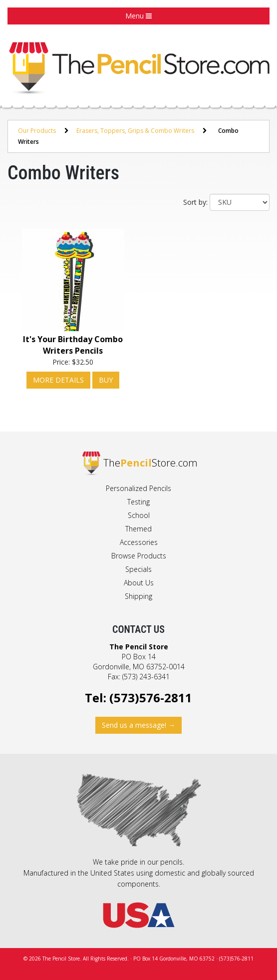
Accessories (139, 542)
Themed (138, 529)
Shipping (138, 596)
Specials (138, 569)
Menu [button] (138, 16)
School (139, 515)
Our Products (37, 131)
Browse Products (139, 556)
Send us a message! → (138, 725)
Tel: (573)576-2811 (138, 698)
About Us (139, 583)
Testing (138, 502)
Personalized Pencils (138, 488)
